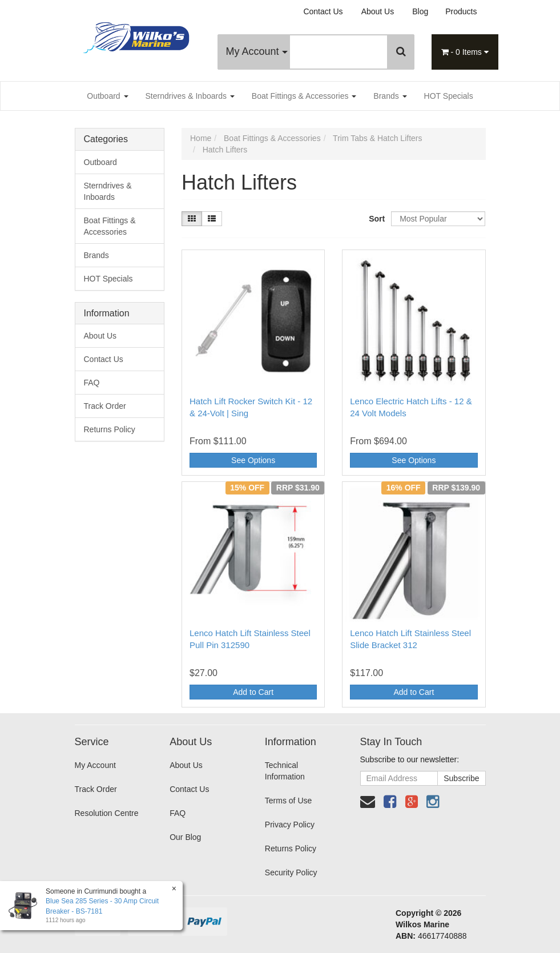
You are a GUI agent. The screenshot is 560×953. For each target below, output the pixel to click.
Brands (390, 96)
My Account (257, 51)
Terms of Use (288, 801)
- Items (465, 52)
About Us (378, 11)
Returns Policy (110, 429)
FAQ (92, 383)
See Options (253, 460)
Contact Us (323, 11)
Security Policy (291, 872)
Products (461, 11)
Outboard (107, 96)
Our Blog (185, 837)
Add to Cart (253, 692)
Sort (376, 219)
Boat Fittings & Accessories (304, 96)
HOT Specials (449, 96)
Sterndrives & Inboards (190, 96)
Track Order (105, 406)
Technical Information (285, 771)
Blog (420, 11)
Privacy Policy (290, 825)
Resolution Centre (107, 813)
